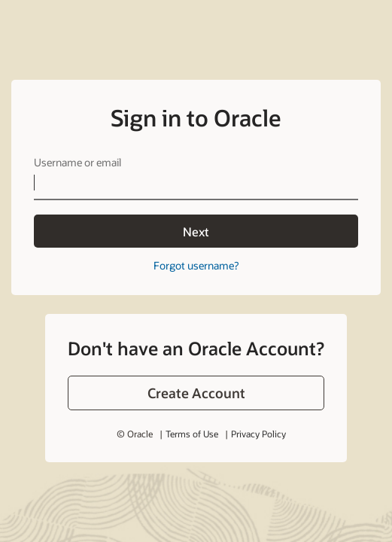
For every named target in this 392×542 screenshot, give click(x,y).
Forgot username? (196, 265)
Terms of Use (192, 434)
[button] (196, 393)
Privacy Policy (258, 434)
